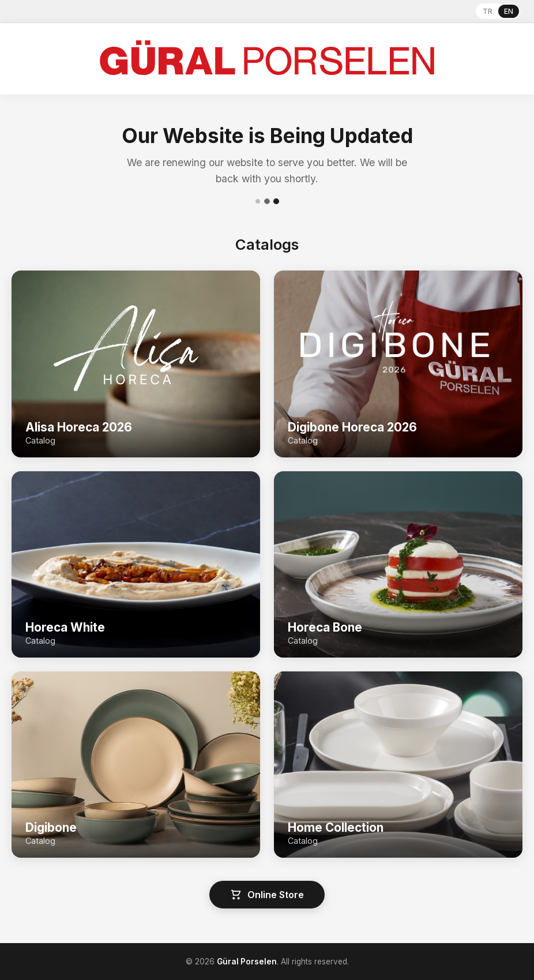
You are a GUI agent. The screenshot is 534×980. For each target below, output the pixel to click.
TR (488, 11)
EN (509, 11)
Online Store (267, 895)
